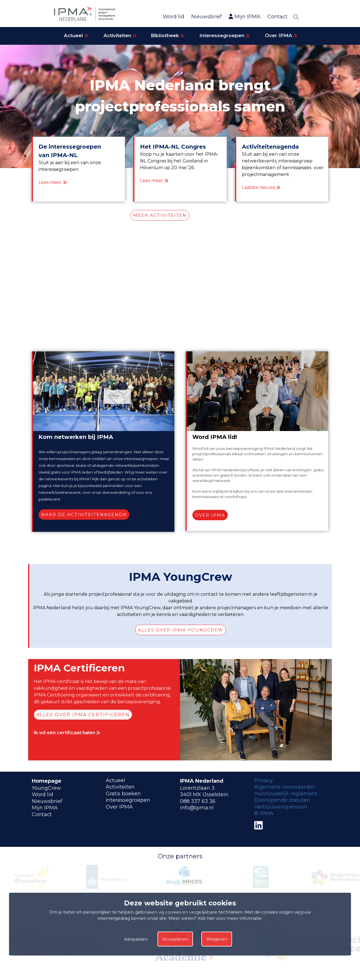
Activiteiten (120, 35)
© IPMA (264, 813)
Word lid (174, 17)
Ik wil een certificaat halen (67, 733)
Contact (277, 17)
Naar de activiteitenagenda (84, 514)
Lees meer (50, 182)
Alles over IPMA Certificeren (83, 715)
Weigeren (217, 939)
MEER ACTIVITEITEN (160, 215)
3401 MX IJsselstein (204, 794)
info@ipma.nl (197, 808)
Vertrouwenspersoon (281, 807)
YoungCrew (46, 788)
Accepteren (175, 939)
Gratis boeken (123, 794)
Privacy (264, 780)
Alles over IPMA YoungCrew (181, 630)
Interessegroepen (225, 35)
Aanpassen (136, 939)
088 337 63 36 (198, 801)
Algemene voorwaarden (285, 787)
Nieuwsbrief (206, 17)
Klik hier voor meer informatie (230, 918)
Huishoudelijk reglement (286, 794)
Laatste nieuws (259, 187)
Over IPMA (281, 35)
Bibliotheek (167, 35)
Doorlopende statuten (282, 800)
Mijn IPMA (245, 17)
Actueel (76, 35)
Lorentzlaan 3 (197, 788)
